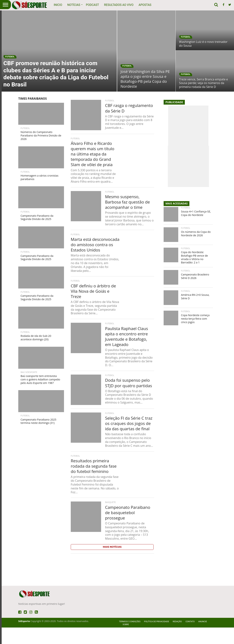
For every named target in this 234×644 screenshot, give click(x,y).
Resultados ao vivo (119, 5)
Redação (177, 638)
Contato (190, 638)
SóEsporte (24, 638)
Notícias (74, 5)
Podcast (93, 5)
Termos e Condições (130, 638)
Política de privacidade (157, 638)
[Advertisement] (117, 103)
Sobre (126, 641)
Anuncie (203, 638)
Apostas (145, 5)
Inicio (58, 5)
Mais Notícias (112, 563)
